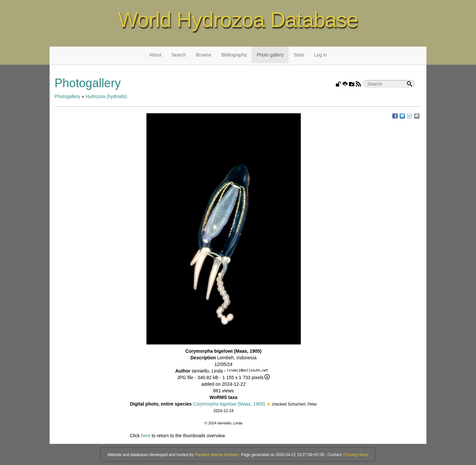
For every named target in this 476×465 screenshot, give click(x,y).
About (156, 55)
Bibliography (234, 55)
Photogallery (67, 96)
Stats (299, 55)
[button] (269, 405)
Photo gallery (270, 55)
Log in (320, 55)
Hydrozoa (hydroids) (106, 96)
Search (178, 55)
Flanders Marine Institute (216, 455)
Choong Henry (356, 455)
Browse (204, 55)
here (146, 436)
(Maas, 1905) (229, 404)
